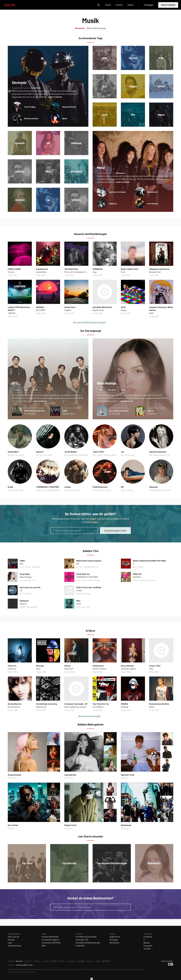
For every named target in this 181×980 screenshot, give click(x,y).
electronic (101, 490)
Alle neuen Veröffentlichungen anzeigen (89, 322)
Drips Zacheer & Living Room (77, 707)
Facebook (148, 937)
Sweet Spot (70, 307)
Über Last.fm (13, 937)
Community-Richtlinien (51, 943)
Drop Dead (25, 574)
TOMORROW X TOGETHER (47, 487)
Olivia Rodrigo (26, 577)
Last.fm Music (30, 972)
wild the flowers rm (91, 567)
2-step (109, 490)
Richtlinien (86, 969)
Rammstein (152, 192)
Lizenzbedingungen (63, 969)
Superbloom (42, 269)
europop (143, 580)
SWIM (65, 411)
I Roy (151, 669)
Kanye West (13, 452)
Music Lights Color (130, 269)
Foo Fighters (98, 707)
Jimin (79, 604)
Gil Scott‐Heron (99, 669)
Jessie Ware (41, 272)
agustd (22, 607)
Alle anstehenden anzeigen (89, 716)
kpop (36, 390)
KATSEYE (137, 577)
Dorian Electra (14, 704)
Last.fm (13, 5)
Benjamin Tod (155, 272)
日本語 (54, 961)
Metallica (120, 173)
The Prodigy (30, 107)
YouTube (147, 949)
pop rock (112, 390)
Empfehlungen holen (115, 531)
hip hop (21, 455)
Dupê (151, 313)
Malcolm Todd (127, 775)
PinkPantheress (100, 487)
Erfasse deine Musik (50, 937)
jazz (134, 567)
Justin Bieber (71, 452)
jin (21, 594)
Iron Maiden (153, 204)
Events (119, 5)
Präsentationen (14, 946)
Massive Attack (31, 118)
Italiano (46, 961)
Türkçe (98, 961)
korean (50, 455)
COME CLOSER (14, 269)
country (100, 455)
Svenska (90, 961)
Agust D (40, 452)
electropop (166, 490)
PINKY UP (137, 574)
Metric (152, 707)
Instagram (148, 946)
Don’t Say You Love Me (30, 587)
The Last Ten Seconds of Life (77, 272)
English (11, 961)
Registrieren (168, 5)
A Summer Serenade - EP (76, 704)
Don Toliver (13, 825)
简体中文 (107, 961)
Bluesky (147, 943)
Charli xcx (12, 669)
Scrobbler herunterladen (86, 937)
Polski (61, 961)
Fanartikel (80, 946)
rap (16, 455)
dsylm (29, 594)
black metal (73, 455)
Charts (131, 5)
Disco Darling (127, 666)
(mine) (67, 666)
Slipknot (113, 204)
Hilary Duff (69, 669)
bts (27, 390)
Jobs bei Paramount (16, 972)
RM (122, 487)
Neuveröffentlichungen (96, 28)
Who (78, 601)
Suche (99, 5)
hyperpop (153, 490)
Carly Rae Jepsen (128, 669)
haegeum (34, 607)
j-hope (68, 487)
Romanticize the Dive (159, 704)
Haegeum (24, 601)
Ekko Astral (41, 707)
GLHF (123, 307)
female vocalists (110, 455)
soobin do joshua (53, 490)
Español (28, 961)
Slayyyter (154, 487)
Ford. (123, 272)
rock (123, 390)
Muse (38, 669)
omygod (140, 567)
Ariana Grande (14, 775)
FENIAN (124, 704)
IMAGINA (40, 307)
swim (22, 567)
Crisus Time (155, 666)
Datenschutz (76, 969)
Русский (80, 961)
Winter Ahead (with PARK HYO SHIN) (149, 561)
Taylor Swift (98, 452)
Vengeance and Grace (159, 269)
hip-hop (11, 455)
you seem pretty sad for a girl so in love (128, 411)
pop (101, 390)
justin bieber (83, 455)
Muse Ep (40, 666)
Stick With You (83, 574)
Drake (10, 487)
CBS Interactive (14, 969)
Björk (65, 118)
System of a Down (117, 192)
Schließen (92, 979)
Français (37, 961)
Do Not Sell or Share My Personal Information (126, 969)
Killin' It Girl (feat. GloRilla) (89, 587)
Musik (108, 5)
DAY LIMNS (41, 310)
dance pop (151, 580)
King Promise (98, 310)
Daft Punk (36, 88)
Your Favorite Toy (101, 704)
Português (70, 961)
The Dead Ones (71, 269)
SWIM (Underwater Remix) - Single (40, 411)
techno (136, 580)
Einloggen (149, 5)
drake (21, 490)
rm (77, 567)
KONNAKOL (98, 269)
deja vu (150, 411)
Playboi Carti (70, 825)
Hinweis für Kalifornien (100, 969)
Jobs (10, 943)
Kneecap (125, 707)
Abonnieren (114, 943)
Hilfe (44, 946)
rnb (168, 455)
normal (28, 567)
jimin (78, 607)
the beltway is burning (47, 704)
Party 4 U (12, 666)
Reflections (98, 666)
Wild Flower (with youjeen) (89, 561)
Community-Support (51, 940)
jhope (79, 594)
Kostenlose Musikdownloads (88, 943)
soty (83, 607)
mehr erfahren (55, 97)
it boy (88, 607)
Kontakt (11, 940)
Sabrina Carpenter (158, 452)
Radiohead (126, 825)
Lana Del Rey (70, 775)
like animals (36, 567)
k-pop (17, 390)
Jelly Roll (11, 313)
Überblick (80, 28)
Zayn (95, 272)
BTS (22, 564)
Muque (124, 310)
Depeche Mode (69, 107)
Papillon (68, 310)
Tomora (11, 272)
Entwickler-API (82, 940)
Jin (122, 452)
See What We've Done (102, 307)
